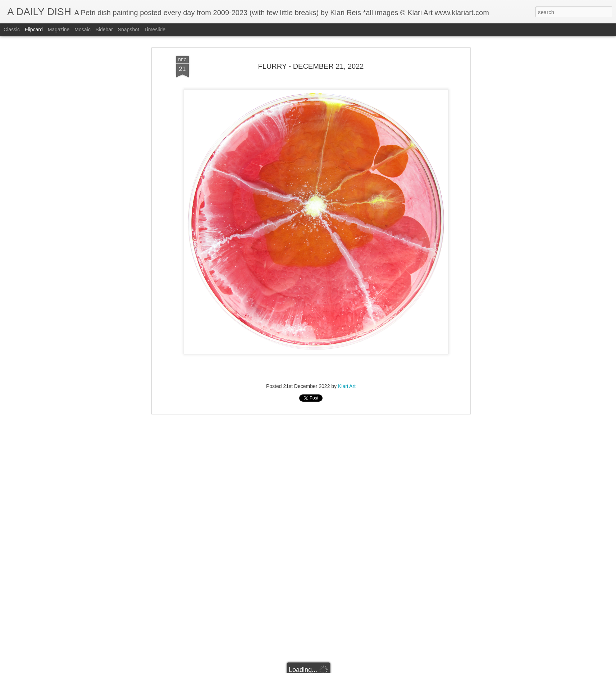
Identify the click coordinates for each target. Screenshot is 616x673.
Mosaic (82, 30)
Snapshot (129, 30)
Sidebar (104, 30)
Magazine (59, 30)
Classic (12, 30)
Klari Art (347, 386)
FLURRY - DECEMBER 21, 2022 (311, 66)
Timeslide (155, 30)
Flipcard (34, 30)
